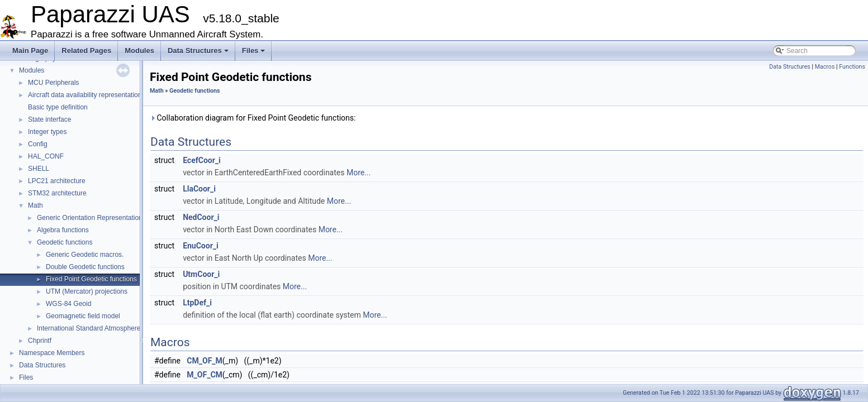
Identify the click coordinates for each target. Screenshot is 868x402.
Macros (825, 67)
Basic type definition (58, 107)
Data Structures (198, 51)
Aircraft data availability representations (86, 95)
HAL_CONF (46, 156)
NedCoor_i (201, 217)
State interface (49, 119)
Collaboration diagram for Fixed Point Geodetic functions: (253, 118)
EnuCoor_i (201, 246)
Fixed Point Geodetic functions (91, 279)
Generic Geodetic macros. (85, 255)
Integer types (47, 132)
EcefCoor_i (202, 160)
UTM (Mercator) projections (87, 291)
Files (254, 51)
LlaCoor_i (199, 189)
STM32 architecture (57, 193)
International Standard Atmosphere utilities (100, 328)
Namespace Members (52, 353)
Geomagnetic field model (83, 316)
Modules (139, 51)
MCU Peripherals (53, 83)
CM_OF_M (204, 361)
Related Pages (86, 51)
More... (359, 173)
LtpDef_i (197, 303)
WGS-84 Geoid (68, 304)
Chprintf (40, 341)
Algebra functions (63, 230)
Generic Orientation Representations (91, 218)
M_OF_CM (204, 375)
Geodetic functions (65, 242)
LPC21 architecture (57, 181)
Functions (852, 67)
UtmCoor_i (201, 274)
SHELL (39, 169)
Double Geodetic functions (85, 267)
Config (38, 144)
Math (35, 205)
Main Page (30, 51)
